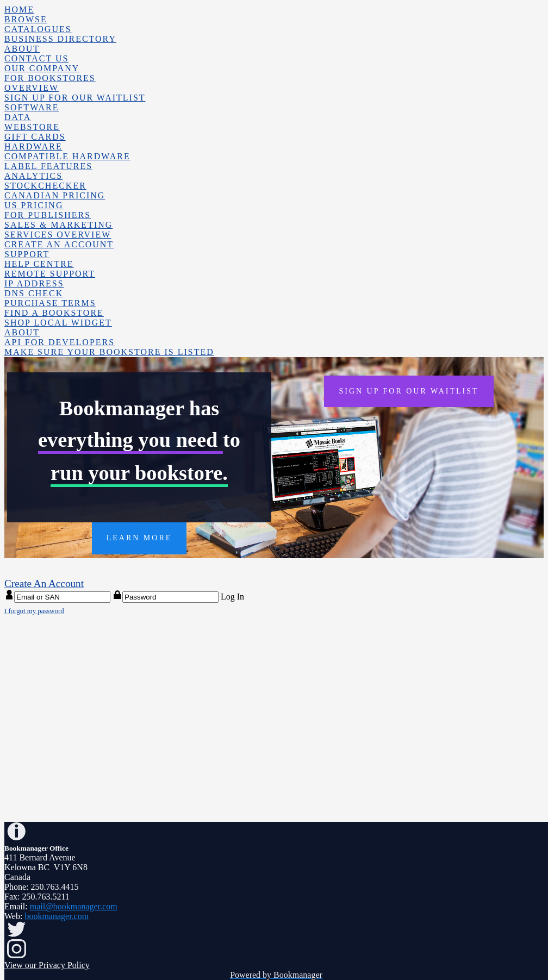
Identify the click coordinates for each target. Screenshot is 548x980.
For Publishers (48, 215)
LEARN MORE (139, 538)
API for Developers (60, 342)
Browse (26, 19)
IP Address (34, 283)
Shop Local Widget (58, 323)
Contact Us (36, 58)
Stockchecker (45, 186)
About (22, 49)
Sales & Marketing (58, 225)
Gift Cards (35, 137)
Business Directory (60, 39)
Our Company (42, 68)
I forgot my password (34, 611)
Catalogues (38, 29)
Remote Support (50, 274)
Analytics (33, 176)
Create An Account (59, 244)
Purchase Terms (50, 303)
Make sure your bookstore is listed (109, 352)
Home (19, 10)
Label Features (48, 166)
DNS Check (34, 293)
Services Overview (58, 235)
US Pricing (34, 205)
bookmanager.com (57, 916)
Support (27, 254)
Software (32, 107)
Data (18, 117)
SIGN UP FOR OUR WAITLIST (409, 391)
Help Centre (39, 264)
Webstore (32, 127)
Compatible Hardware (67, 156)
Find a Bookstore (54, 313)
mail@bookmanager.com (74, 906)
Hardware (33, 146)
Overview (32, 88)
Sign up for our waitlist (75, 98)
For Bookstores (50, 78)
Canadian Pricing (55, 195)
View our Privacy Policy (47, 965)
